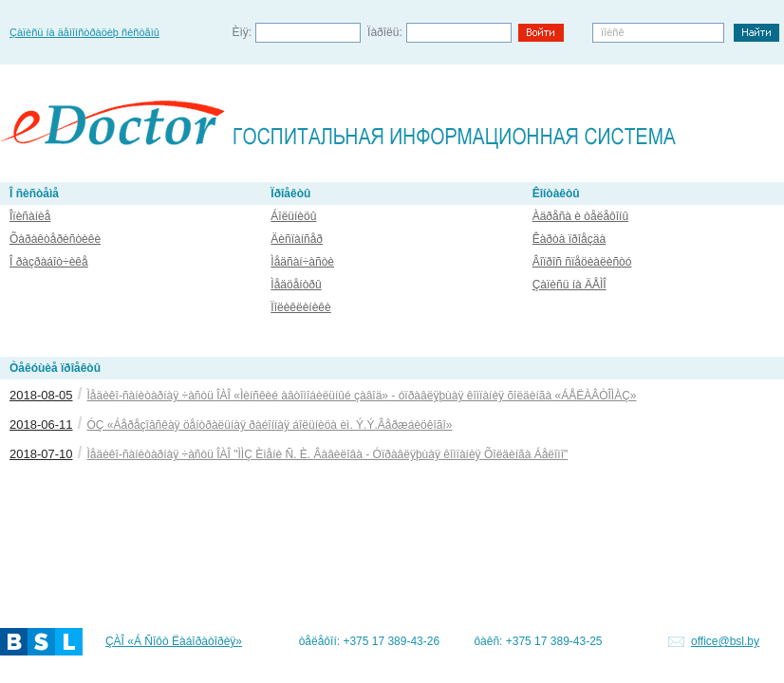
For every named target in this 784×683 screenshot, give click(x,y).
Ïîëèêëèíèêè (300, 307)
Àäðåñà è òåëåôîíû (580, 216)
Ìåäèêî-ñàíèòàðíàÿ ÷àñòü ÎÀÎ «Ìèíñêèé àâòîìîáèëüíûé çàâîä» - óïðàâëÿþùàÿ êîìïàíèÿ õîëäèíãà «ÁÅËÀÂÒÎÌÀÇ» (362, 396)
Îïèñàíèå (30, 216)
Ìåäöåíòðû (296, 285)
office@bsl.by (725, 641)
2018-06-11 (41, 425)
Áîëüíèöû (293, 216)
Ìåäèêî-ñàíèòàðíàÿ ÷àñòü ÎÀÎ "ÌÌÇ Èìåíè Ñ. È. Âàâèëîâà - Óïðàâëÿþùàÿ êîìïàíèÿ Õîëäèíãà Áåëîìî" (328, 454)
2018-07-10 (41, 454)
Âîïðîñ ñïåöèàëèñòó (582, 262)
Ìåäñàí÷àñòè (302, 262)
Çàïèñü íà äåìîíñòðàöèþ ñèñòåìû (84, 32)
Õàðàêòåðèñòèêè (55, 239)
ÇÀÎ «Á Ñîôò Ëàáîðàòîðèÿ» (174, 641)
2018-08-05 (41, 395)
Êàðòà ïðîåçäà (569, 239)
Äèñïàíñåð (297, 239)
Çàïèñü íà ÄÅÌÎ (569, 285)
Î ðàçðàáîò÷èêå (49, 262)
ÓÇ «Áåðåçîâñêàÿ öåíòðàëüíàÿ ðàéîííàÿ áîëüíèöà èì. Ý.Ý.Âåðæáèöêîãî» (270, 425)
